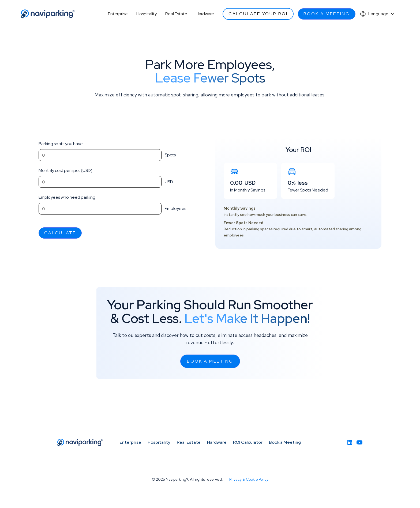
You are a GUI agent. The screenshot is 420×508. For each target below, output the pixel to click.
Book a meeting (327, 14)
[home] (48, 14)
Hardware (205, 14)
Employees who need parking (67, 197)
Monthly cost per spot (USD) (65, 170)
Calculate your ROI (258, 14)
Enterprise (118, 14)
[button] (377, 14)
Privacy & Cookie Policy (249, 479)
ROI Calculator (248, 442)
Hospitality (147, 14)
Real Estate (176, 14)
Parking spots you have (61, 144)
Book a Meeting (285, 442)
